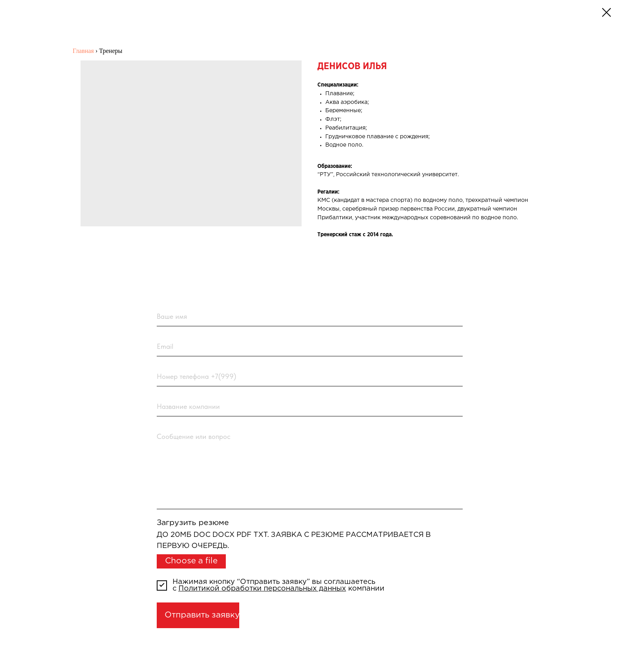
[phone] (310, 376)
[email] (310, 347)
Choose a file (191, 561)
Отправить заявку (202, 615)
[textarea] (310, 468)
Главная (83, 51)
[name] (310, 317)
